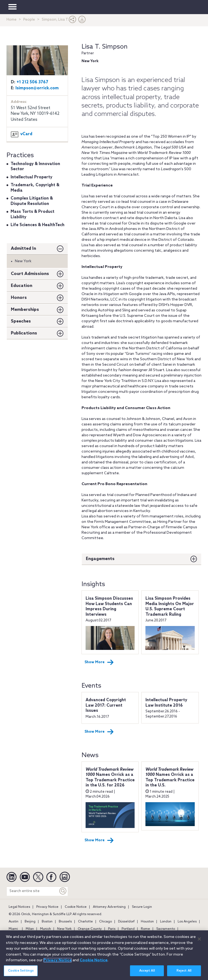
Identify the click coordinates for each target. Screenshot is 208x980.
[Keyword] (63, 891)
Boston (47, 922)
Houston (147, 922)
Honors (19, 298)
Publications (24, 333)
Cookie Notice (76, 907)
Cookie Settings (21, 973)
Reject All (184, 973)
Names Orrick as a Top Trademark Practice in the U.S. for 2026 (110, 778)
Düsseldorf (126, 922)
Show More (99, 662)
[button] (73, 21)
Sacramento (166, 929)
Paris (112, 929)
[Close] (199, 942)
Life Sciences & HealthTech (38, 225)
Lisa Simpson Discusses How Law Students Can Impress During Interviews (109, 607)
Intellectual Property (31, 177)
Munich (45, 929)
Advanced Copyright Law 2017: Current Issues (106, 705)
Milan (30, 929)
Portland (128, 929)
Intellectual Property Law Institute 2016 (166, 703)
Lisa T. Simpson (105, 47)
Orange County (90, 929)
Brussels (65, 922)
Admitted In (23, 249)
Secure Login (142, 907)
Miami (13, 929)
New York (64, 929)
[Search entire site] (32, 891)
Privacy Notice (47, 907)
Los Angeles (187, 922)
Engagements (100, 559)
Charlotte (85, 922)
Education (22, 286)
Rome (145, 929)
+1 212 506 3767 (32, 82)
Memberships (25, 310)
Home (12, 20)
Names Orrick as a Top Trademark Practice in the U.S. (170, 778)
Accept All (147, 973)
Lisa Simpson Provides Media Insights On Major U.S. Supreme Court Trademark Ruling (170, 607)
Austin (14, 922)
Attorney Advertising (109, 907)
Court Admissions (30, 274)
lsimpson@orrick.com (37, 88)
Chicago (105, 922)
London (166, 922)
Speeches (21, 321)
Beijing (30, 922)
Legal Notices (19, 907)
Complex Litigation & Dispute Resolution (32, 201)
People (29, 20)
